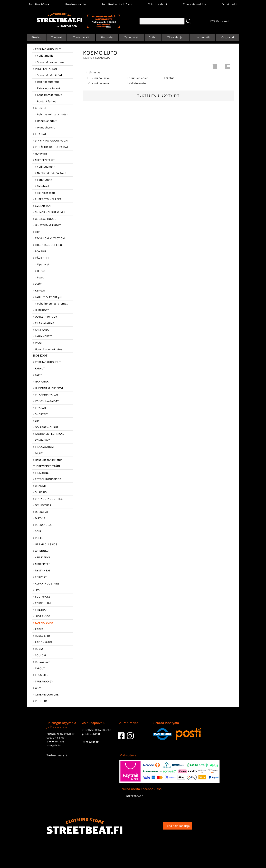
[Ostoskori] (220, 21)
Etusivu (36, 37)
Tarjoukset (131, 37)
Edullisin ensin (136, 78)
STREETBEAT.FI (135, 796)
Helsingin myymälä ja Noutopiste (61, 725)
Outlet (153, 37)
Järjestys (93, 72)
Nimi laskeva (98, 83)
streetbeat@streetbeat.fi (97, 730)
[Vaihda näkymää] (228, 68)
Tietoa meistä (57, 755)
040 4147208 (57, 742)
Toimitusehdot (158, 4)
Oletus (168, 78)
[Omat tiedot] (230, 4)
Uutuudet (107, 37)
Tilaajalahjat (175, 37)
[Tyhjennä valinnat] (215, 68)
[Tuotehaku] (162, 21)
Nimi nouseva (98, 78)
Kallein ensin (135, 83)
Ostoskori (228, 37)
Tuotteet (57, 37)
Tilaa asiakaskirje (195, 4)
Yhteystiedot (54, 745)
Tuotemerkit (81, 37)
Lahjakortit (203, 37)
